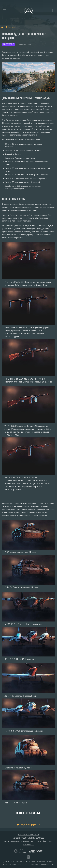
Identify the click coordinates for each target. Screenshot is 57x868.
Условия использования (29, 835)
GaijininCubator (20, 851)
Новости (12, 27)
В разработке (8, 44)
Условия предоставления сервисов (29, 838)
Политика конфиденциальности (19, 841)
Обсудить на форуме (28, 825)
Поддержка (28, 845)
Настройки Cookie (45, 841)
